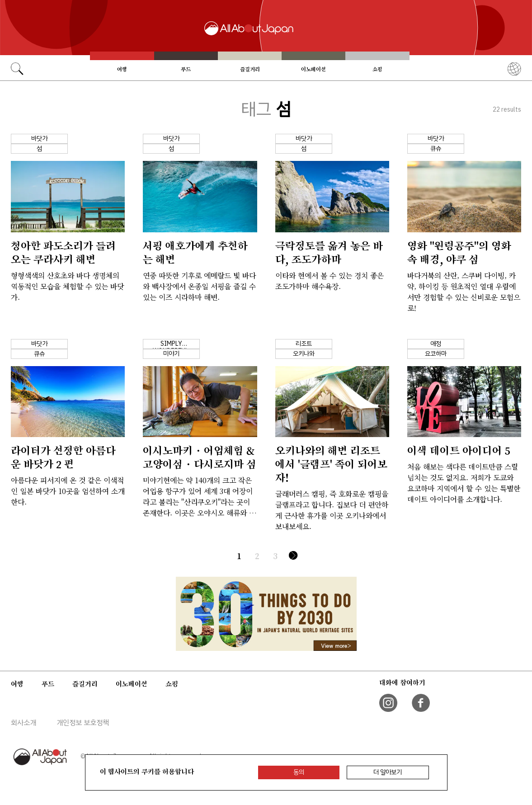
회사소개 (24, 723)
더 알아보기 (388, 772)
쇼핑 (377, 69)
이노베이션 (313, 69)
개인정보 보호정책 (83, 723)
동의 (299, 772)
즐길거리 (250, 69)
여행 (122, 69)
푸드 (186, 69)
